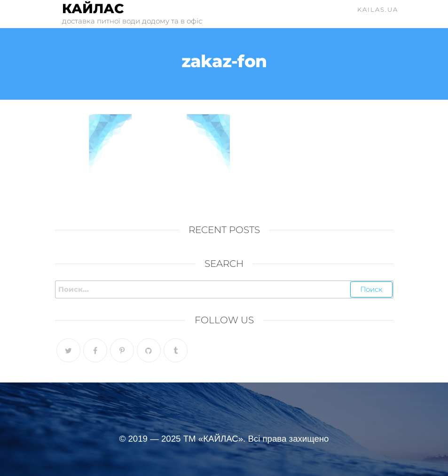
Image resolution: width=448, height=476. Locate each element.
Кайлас (93, 8)
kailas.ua (378, 9)
